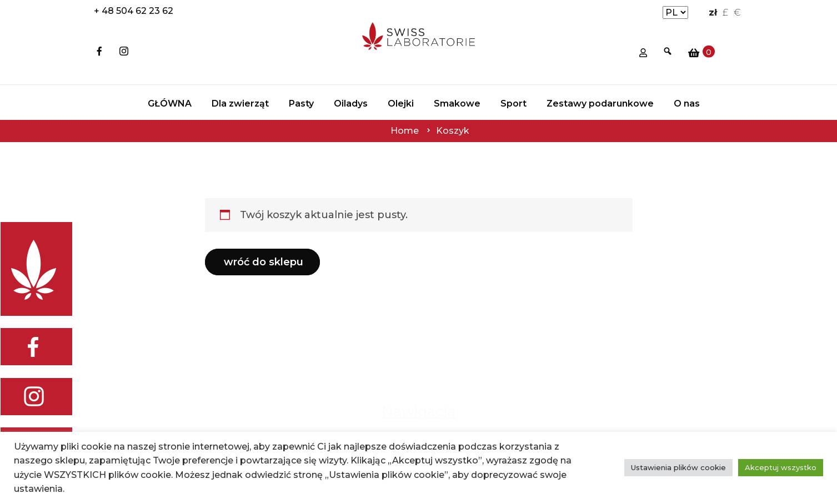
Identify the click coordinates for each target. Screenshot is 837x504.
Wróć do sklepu (264, 262)
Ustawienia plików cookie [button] (678, 467)
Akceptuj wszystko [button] (781, 467)
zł (713, 12)
